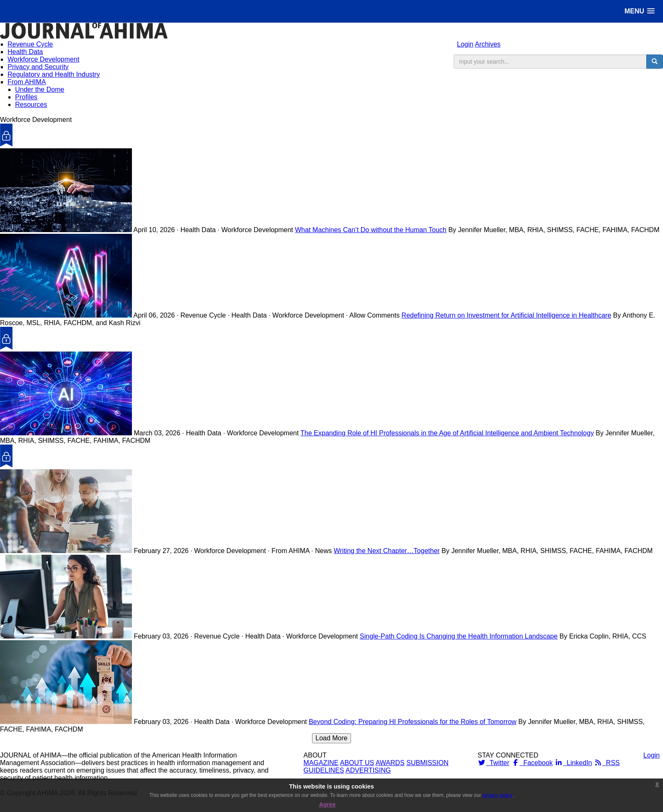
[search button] (655, 62)
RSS (607, 763)
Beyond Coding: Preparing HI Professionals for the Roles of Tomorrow (413, 722)
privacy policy (497, 795)
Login (465, 44)
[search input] (550, 62)
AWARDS (390, 763)
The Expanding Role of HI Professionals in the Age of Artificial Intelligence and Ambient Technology (447, 433)
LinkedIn (573, 763)
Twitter (493, 763)
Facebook (532, 763)
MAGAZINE (321, 763)
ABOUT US (357, 763)
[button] (640, 11)
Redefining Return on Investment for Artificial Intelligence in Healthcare (507, 315)
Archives (488, 44)
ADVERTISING (368, 770)
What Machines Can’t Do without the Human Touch (371, 230)
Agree (328, 804)
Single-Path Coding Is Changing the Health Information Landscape (459, 636)
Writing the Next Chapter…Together (387, 551)
